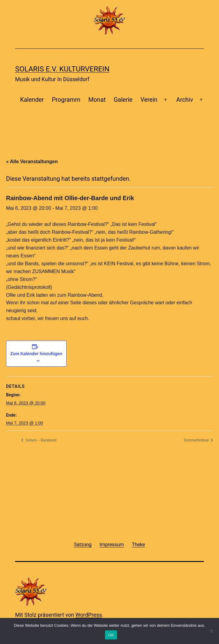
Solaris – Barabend (40, 440)
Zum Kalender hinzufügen (36, 354)
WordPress (88, 615)
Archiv (185, 100)
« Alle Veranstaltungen (32, 162)
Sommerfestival (197, 440)
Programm (66, 100)
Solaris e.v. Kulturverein (62, 69)
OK (111, 635)
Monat (97, 100)
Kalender (32, 100)
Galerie (123, 100)
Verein (149, 100)
